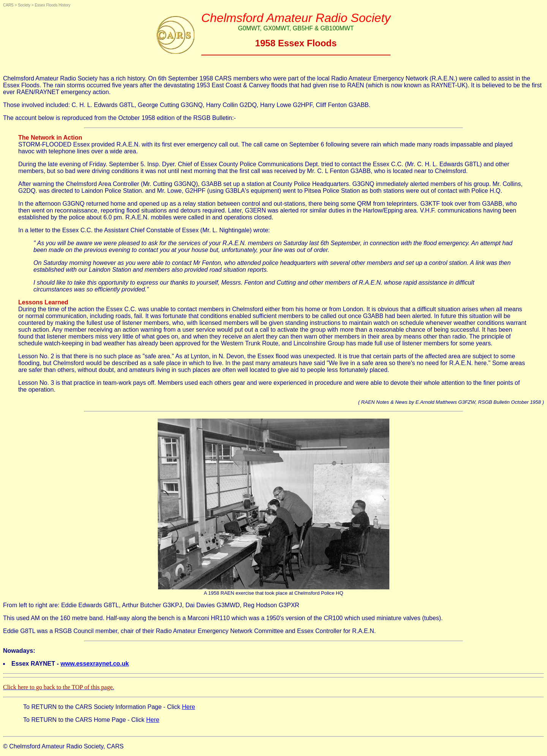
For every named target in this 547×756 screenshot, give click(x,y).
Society (24, 5)
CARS (8, 5)
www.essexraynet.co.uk (95, 664)
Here (189, 707)
